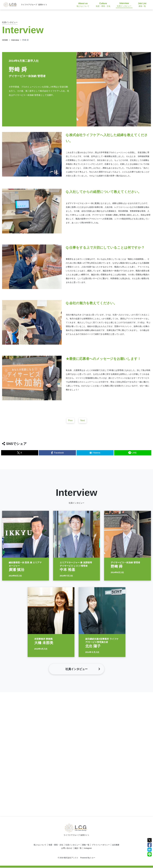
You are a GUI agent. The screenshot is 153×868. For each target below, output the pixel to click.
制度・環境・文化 (56, 845)
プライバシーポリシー (101, 845)
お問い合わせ (67, 848)
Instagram (88, 848)
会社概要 (116, 845)
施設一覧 (78, 848)
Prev (70, 421)
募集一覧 (86, 845)
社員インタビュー (73, 845)
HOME (5, 40)
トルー (93, 858)
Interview (15, 40)
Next (83, 421)
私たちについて (40, 845)
